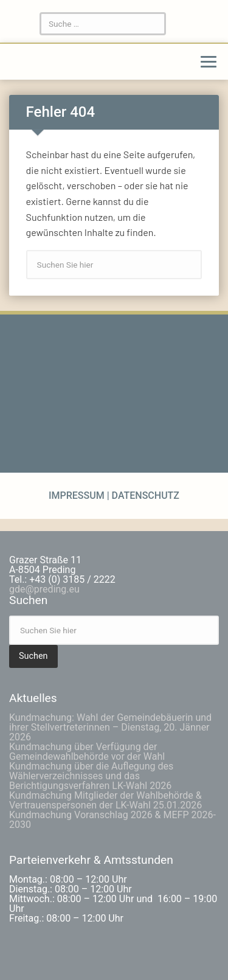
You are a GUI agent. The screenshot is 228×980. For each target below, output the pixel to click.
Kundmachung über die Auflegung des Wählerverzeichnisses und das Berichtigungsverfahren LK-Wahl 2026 (91, 776)
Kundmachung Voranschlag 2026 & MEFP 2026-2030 (112, 820)
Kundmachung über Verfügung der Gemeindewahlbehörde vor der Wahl (87, 752)
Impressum (78, 495)
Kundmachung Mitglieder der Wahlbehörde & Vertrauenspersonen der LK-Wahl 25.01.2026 (105, 800)
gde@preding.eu (44, 589)
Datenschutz (144, 495)
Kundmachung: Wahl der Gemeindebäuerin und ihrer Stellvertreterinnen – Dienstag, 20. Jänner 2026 (110, 727)
